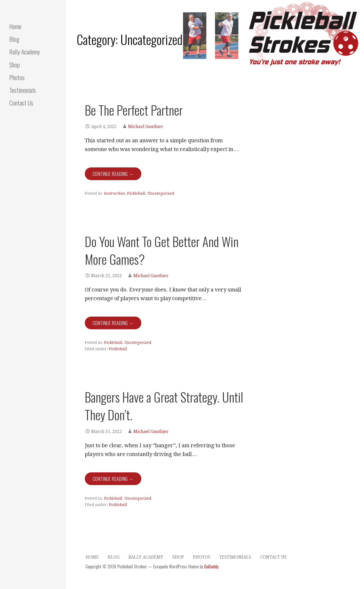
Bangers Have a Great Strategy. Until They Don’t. (164, 406)
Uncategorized (161, 193)
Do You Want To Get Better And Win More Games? (162, 250)
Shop (15, 65)
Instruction (115, 193)
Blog (14, 39)
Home (15, 26)
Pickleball (136, 193)
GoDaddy (211, 567)
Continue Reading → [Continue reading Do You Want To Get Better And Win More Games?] (113, 323)
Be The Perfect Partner (134, 110)
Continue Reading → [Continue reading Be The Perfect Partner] (113, 174)
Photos (17, 77)
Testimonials (23, 90)
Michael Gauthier (146, 127)
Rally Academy (25, 52)
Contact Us (21, 103)
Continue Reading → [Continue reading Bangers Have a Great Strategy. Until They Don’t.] (113, 479)
